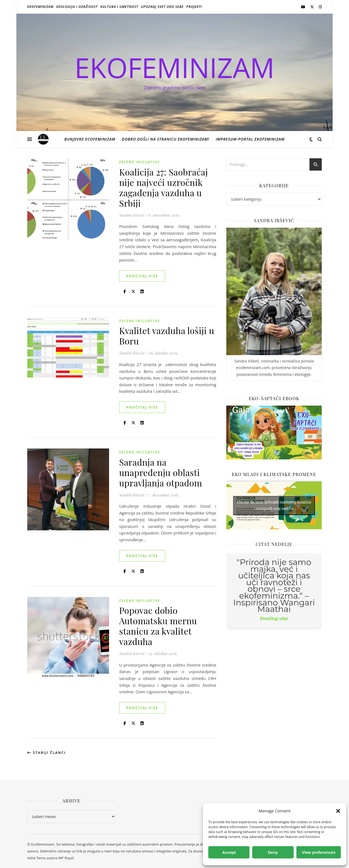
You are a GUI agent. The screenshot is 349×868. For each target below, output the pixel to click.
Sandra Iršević (132, 215)
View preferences (319, 852)
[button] (338, 811)
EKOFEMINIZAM (174, 67)
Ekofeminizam (40, 7)
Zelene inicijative (140, 162)
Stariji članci (46, 753)
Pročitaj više (142, 276)
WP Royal (66, 858)
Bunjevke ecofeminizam (90, 139)
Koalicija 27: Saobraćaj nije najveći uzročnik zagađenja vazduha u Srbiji (163, 187)
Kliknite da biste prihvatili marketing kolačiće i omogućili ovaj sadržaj (274, 505)
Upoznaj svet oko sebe (162, 7)
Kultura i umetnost (119, 7)
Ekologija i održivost (77, 7)
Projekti (194, 7)
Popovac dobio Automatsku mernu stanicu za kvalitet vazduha (158, 626)
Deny (273, 852)
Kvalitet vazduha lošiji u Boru (167, 336)
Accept (229, 852)
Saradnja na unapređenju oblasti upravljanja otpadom (161, 472)
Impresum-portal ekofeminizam (250, 139)
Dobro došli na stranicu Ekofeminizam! (166, 139)
